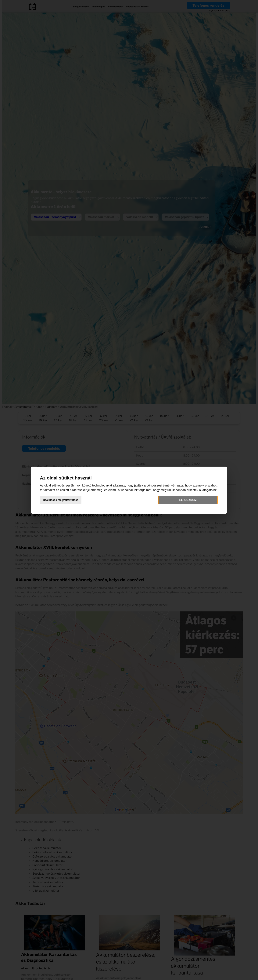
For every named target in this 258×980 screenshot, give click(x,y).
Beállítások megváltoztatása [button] (74, 502)
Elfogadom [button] (179, 502)
